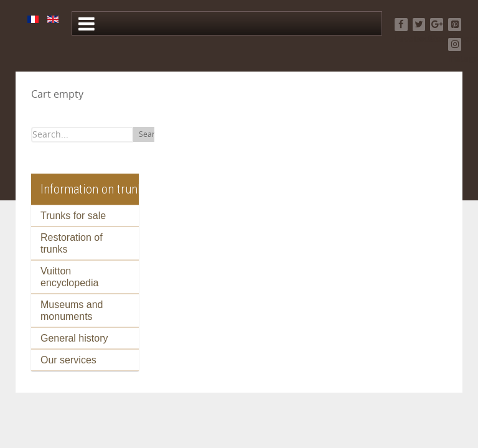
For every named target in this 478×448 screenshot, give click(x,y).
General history (74, 338)
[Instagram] (455, 44)
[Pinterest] (455, 25)
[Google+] (437, 25)
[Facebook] (401, 25)
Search (151, 134)
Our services (68, 360)
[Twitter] (419, 25)
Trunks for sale (73, 216)
